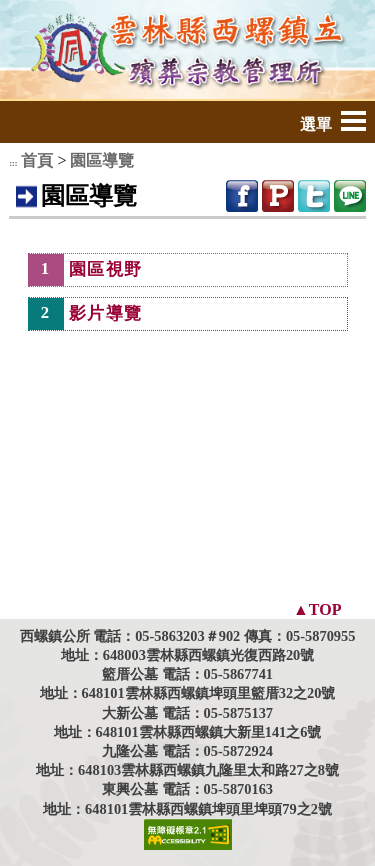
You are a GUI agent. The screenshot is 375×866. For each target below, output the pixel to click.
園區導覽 (102, 160)
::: (13, 163)
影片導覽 (106, 313)
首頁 (37, 160)
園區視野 (106, 269)
